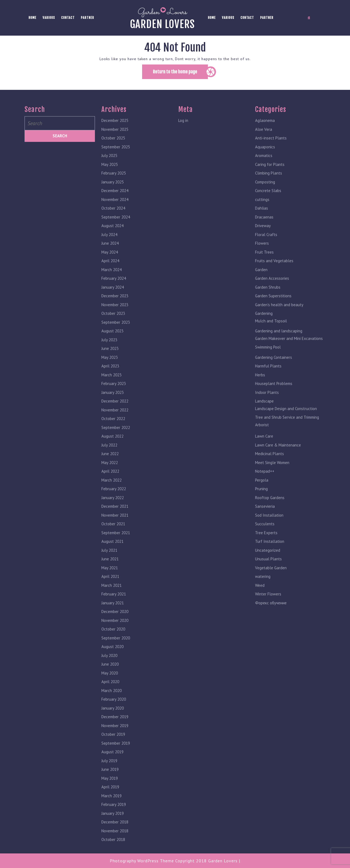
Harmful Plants (268, 375)
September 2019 (116, 752)
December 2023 (115, 304)
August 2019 (112, 760)
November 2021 (115, 524)
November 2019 (115, 734)
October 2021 (113, 532)
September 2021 (116, 541)
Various (49, 18)
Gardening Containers (274, 366)
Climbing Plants (269, 182)
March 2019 (111, 804)
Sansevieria (265, 515)
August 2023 (112, 340)
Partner (87, 18)
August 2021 (112, 550)
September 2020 (116, 647)
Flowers (262, 252)
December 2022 (115, 410)
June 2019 (110, 778)
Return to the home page (180, 74)
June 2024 (110, 252)
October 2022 (113, 427)
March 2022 (111, 489)
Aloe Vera (264, 138)
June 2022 (110, 462)
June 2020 (110, 673)
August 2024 (112, 234)
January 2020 (113, 717)
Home (32, 18)
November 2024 (115, 208)
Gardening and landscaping (279, 340)
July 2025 (109, 164)
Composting (265, 191)
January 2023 (113, 401)
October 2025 (113, 147)
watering (263, 585)
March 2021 (111, 594)
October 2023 (113, 322)
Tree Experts (266, 541)
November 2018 (115, 840)
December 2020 (115, 620)
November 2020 (115, 629)
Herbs (260, 384)
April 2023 (110, 375)
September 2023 (116, 331)
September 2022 (116, 436)
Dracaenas (264, 226)
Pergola (262, 489)
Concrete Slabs (268, 199)
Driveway (263, 234)
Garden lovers (162, 24)
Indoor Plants (267, 401)
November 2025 (115, 138)
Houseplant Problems (274, 392)
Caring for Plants (270, 173)
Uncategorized (268, 559)
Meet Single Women (272, 471)
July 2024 (109, 243)
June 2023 (110, 357)
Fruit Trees (264, 261)
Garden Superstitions (273, 304)
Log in (183, 129)
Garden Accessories (272, 287)
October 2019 (113, 743)
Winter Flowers (268, 603)
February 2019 (114, 813)
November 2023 (115, 313)
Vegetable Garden (271, 576)
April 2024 (110, 269)
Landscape (264, 410)
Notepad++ (265, 480)
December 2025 (115, 129)
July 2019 (109, 769)
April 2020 (110, 690)
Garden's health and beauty (279, 313)
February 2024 (114, 287)
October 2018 (113, 848)
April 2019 (110, 796)
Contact (68, 18)
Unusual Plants (268, 568)
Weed (260, 594)
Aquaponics (265, 156)
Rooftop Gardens (270, 506)
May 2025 (110, 173)
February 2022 (114, 497)
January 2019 (113, 822)
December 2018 (115, 831)
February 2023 (114, 392)
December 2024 (115, 199)
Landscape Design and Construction (286, 417)
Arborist (262, 433)
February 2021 (114, 603)
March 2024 (111, 278)
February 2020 (114, 708)
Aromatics (264, 164)
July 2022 (109, 454)
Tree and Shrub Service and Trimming (287, 426)
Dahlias (262, 217)
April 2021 (110, 585)
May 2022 (110, 471)
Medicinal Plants (270, 462)
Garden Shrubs (268, 296)
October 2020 (113, 638)
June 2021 (110, 568)
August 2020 (112, 655)
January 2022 (113, 506)
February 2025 (114, 182)
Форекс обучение (271, 612)
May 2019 (110, 787)
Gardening (264, 322)
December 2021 (115, 515)
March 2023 (111, 384)
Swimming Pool (268, 356)
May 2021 (110, 576)
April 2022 (110, 480)
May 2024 (110, 261)
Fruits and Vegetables (274, 269)
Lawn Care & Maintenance (278, 454)
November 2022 (115, 419)
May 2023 (110, 366)
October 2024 (113, 217)
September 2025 (116, 156)
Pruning (261, 497)
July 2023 (109, 348)
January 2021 (113, 612)
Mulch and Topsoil (271, 330)
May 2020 (110, 682)
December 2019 (115, 725)
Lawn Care (264, 445)
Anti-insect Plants (271, 147)
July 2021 (109, 559)
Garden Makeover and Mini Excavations (289, 347)
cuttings (262, 208)
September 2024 (116, 226)
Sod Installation (269, 524)
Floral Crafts (266, 243)
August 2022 (112, 445)
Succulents (265, 532)
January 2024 (113, 296)
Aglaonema (265, 129)
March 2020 (111, 699)
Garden (261, 278)
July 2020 (109, 664)
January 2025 (113, 191)
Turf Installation (270, 550)
